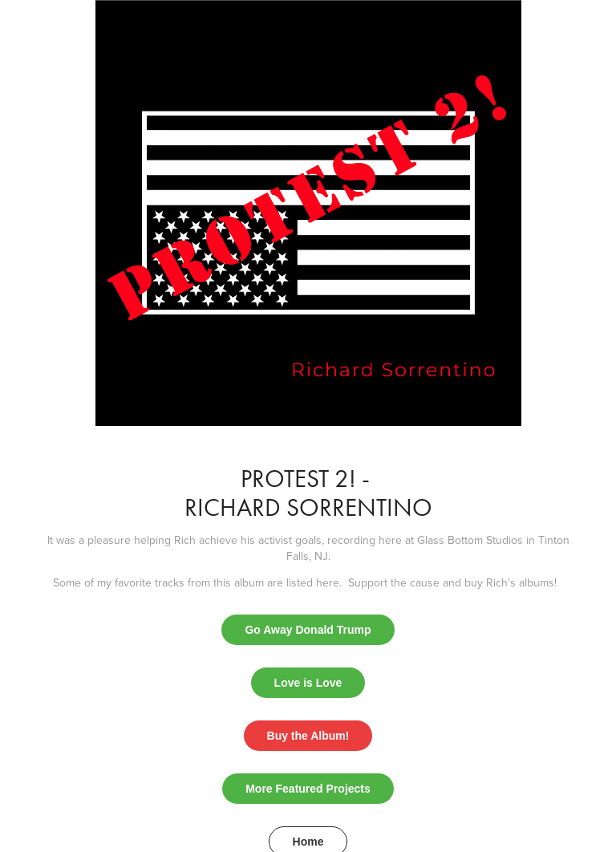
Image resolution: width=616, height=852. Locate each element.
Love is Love (308, 683)
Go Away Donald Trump (308, 630)
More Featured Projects (308, 789)
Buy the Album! (308, 736)
